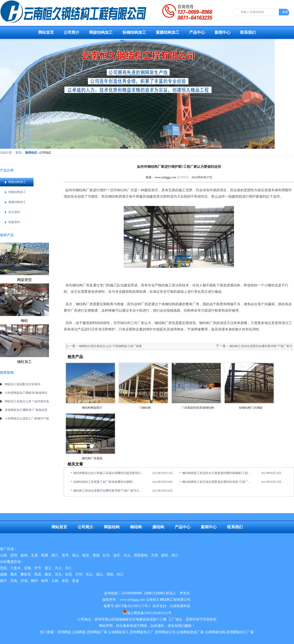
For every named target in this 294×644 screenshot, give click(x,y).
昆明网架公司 (165, 632)
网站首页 (46, 32)
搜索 (285, 12)
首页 (18, 153)
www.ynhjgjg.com (165, 177)
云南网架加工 (119, 632)
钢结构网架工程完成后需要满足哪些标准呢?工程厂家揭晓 (218, 482)
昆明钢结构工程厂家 (129, 323)
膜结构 (158, 527)
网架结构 (112, 527)
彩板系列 (14, 222)
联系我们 (248, 32)
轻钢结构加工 (134, 32)
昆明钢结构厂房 (122, 190)
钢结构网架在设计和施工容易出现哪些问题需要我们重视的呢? (109, 473)
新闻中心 (222, 32)
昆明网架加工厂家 (240, 632)
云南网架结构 (215, 632)
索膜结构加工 (168, 32)
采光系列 (14, 212)
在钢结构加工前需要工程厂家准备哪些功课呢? (103, 482)
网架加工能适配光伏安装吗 (23, 384)
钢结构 (136, 527)
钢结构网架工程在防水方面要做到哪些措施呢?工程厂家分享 (218, 473)
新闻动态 (31, 153)
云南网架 (79, 632)
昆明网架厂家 (97, 632)
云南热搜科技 (180, 606)
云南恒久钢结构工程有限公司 (168, 600)
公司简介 (72, 32)
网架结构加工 (101, 32)
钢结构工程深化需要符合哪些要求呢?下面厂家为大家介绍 (109, 491)
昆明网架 (64, 632)
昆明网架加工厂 (142, 632)
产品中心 (197, 32)
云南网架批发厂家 (190, 632)
